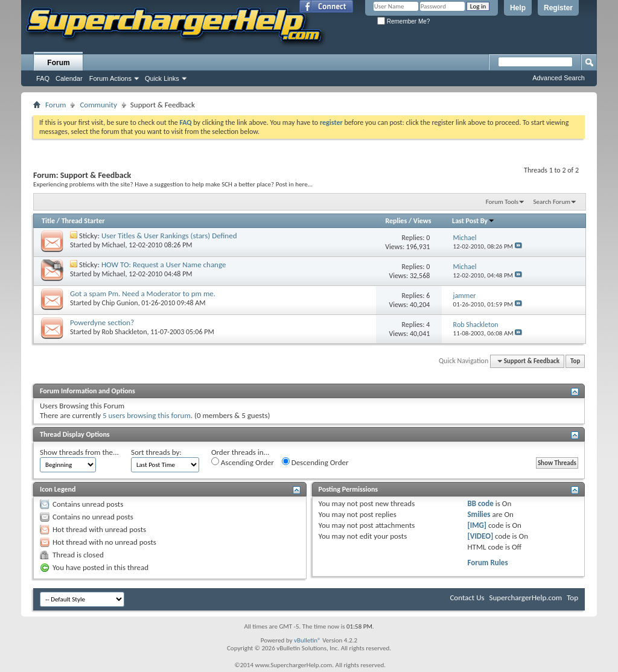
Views (422, 221)
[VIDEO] (480, 536)
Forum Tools (502, 202)
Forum (58, 63)
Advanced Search (559, 78)
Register (558, 8)
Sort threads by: (156, 452)
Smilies (479, 514)
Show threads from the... (79, 452)
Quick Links (162, 78)
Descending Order (315, 462)
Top (575, 361)
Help (518, 8)
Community (98, 105)
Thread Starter (83, 221)
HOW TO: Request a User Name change (164, 265)
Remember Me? (403, 21)
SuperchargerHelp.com (526, 598)
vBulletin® (307, 640)
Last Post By (473, 221)
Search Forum (552, 202)
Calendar (69, 78)
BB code (480, 503)
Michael (114, 245)
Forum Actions (110, 78)
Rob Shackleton (125, 332)
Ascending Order (243, 462)
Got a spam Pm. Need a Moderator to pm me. (143, 293)
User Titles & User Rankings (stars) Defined (169, 236)
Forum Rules (487, 563)
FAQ (43, 78)
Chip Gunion (120, 303)
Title (48, 221)
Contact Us (467, 598)
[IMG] (477, 525)
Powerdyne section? (102, 322)
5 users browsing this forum (147, 415)
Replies (396, 221)
